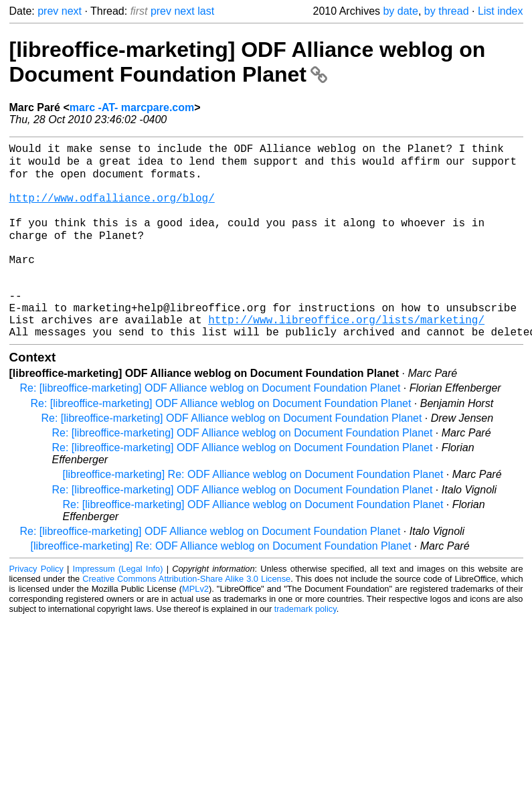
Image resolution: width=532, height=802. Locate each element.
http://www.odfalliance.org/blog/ (112, 209)
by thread (447, 11)
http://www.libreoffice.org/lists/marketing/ (346, 356)
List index (501, 11)
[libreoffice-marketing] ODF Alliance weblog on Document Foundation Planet (248, 62)
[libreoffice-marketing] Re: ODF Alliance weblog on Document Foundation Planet (253, 514)
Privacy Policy (36, 608)
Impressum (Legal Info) (118, 608)
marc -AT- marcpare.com (132, 107)
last (206, 11)
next (72, 11)
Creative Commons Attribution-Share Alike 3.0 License (186, 618)
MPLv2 (195, 628)
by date (400, 11)
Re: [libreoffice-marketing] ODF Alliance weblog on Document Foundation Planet (210, 427)
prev (48, 11)
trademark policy (305, 648)
